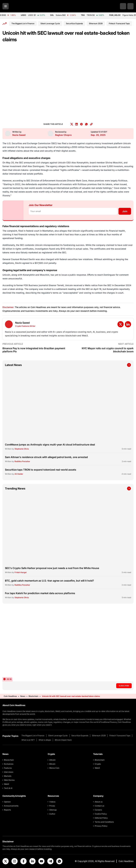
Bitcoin (52, 764)
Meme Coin (54, 768)
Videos (52, 802)
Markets (8, 776)
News (23, 696)
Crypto (98, 764)
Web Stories (9, 780)
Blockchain (33, 696)
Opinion (7, 802)
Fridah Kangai (21, 572)
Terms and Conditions (104, 822)
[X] (6, 861)
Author (52, 814)
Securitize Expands (74, 23)
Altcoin (52, 760)
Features (8, 768)
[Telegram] (50, 861)
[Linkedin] (32, 861)
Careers (98, 810)
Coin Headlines (10, 696)
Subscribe (124, 686)
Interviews (9, 772)
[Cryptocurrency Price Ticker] (68, 15)
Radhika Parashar (22, 461)
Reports (7, 810)
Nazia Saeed (19, 135)
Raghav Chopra (63, 135)
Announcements (11, 806)
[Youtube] (41, 861)
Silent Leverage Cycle (50, 23)
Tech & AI (8, 788)
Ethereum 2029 (96, 23)
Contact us (99, 806)
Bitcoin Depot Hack (63, 740)
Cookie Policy (101, 814)
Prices (52, 806)
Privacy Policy (101, 826)
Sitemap (53, 810)
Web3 (7, 784)
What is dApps (45, 740)
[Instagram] (15, 861)
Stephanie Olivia (22, 449)
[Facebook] (23, 861)
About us (99, 802)
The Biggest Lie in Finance (23, 23)
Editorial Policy (101, 818)
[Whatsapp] (59, 861)
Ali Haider (19, 474)
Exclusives (9, 764)
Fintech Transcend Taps (119, 23)
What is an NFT (28, 740)
